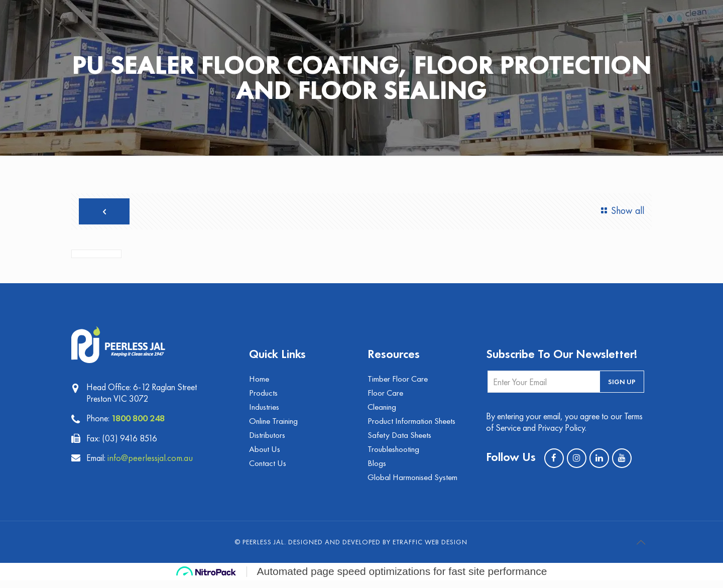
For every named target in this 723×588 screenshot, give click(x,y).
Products (264, 397)
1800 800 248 (141, 421)
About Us (265, 455)
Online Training (274, 426)
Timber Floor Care (398, 382)
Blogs (377, 470)
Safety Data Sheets (400, 441)
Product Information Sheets (413, 426)
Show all (620, 211)
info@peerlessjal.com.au (156, 460)
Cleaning (383, 411)
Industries (265, 411)
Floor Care (386, 397)
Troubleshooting (395, 455)
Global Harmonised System (414, 484)
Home (260, 382)
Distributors (268, 441)
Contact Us (268, 470)
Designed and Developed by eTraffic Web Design (378, 549)
